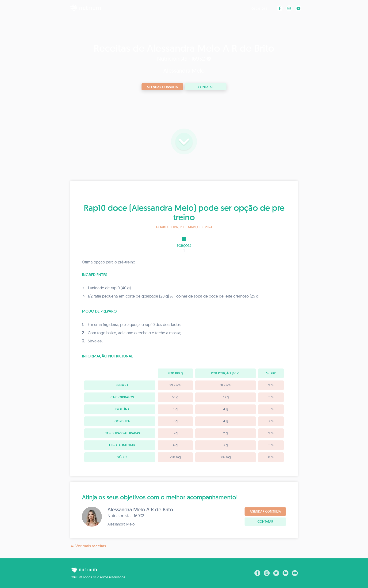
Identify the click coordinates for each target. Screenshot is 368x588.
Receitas (259, 8)
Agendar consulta (162, 87)
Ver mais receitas (88, 546)
